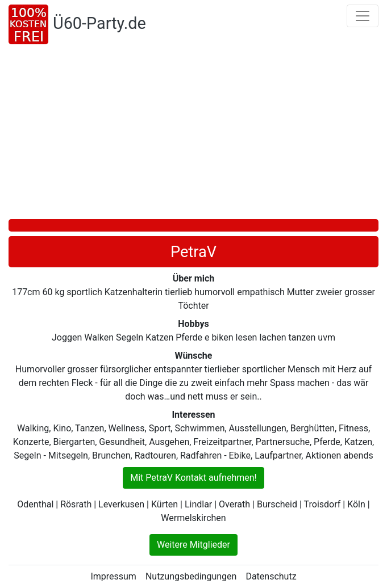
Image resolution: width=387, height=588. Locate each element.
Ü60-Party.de (99, 23)
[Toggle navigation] (363, 16)
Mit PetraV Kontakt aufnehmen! (193, 478)
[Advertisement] (197, 134)
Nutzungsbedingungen (191, 576)
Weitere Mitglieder (193, 545)
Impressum (113, 576)
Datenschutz (271, 576)
